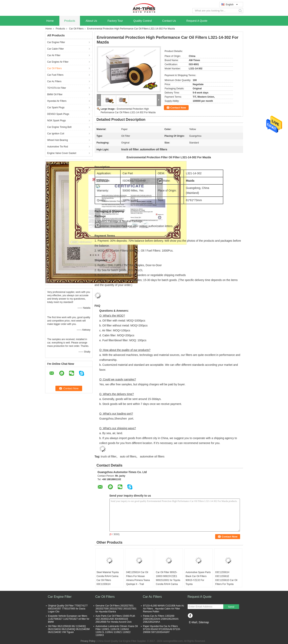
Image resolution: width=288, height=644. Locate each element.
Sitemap (204, 622)
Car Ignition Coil (56, 134)
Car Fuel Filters (55, 75)
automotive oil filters (152, 456)
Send (231, 607)
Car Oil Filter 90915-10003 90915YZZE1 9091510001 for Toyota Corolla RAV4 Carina (168, 578)
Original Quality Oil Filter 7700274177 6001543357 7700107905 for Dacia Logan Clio (68, 609)
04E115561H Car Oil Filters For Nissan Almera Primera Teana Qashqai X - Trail (138, 578)
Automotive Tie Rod (58, 147)
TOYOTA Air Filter (57, 88)
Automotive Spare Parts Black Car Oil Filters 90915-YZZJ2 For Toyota (198, 578)
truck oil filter (109, 456)
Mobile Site (195, 627)
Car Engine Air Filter (58, 62)
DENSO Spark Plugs (58, 114)
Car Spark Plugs (56, 107)
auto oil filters (128, 456)
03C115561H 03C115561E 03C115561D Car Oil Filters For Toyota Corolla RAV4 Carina (226, 580)
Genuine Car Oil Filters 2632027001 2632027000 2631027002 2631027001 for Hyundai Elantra (116, 609)
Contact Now (178, 108)
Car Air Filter (54, 55)
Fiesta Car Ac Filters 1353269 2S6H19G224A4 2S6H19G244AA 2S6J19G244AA (161, 619)
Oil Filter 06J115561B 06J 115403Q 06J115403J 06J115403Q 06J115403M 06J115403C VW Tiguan (69, 629)
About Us (91, 21)
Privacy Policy (88, 641)
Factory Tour (115, 21)
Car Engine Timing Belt (59, 127)
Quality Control (143, 21)
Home (50, 21)
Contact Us (169, 21)
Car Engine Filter (56, 42)
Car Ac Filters (54, 81)
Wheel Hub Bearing (58, 140)
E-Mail (193, 622)
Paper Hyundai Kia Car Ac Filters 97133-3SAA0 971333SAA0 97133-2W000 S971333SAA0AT (162, 629)
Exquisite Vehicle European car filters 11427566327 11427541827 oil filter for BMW (69, 619)
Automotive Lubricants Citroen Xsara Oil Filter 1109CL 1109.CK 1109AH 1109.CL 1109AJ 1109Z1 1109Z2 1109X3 (117, 631)
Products (70, 21)
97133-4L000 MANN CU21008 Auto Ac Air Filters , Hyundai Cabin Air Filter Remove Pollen (164, 609)
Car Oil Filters (76, 29)
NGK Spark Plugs (57, 121)
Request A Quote (197, 21)
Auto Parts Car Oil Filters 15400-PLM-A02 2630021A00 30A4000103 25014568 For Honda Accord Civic (116, 619)
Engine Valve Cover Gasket (62, 153)
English (232, 5)
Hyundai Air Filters (57, 101)
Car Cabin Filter (56, 49)
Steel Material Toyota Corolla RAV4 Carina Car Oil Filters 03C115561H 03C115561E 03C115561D (108, 582)
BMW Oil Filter (55, 94)
